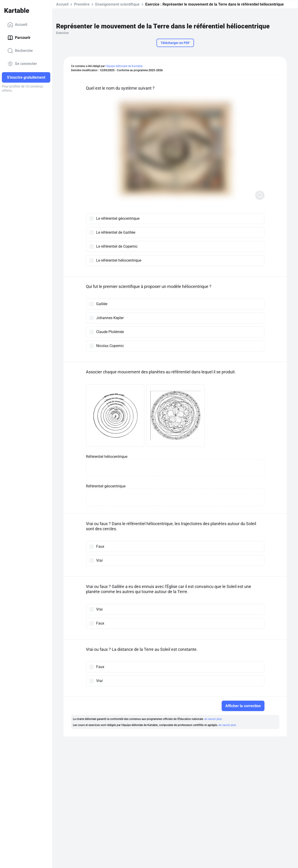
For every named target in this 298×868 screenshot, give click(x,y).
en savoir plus (213, 719)
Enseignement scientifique (117, 4)
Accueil (17, 25)
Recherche (20, 51)
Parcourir (19, 38)
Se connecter (22, 64)
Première (82, 4)
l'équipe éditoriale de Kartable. (124, 66)
